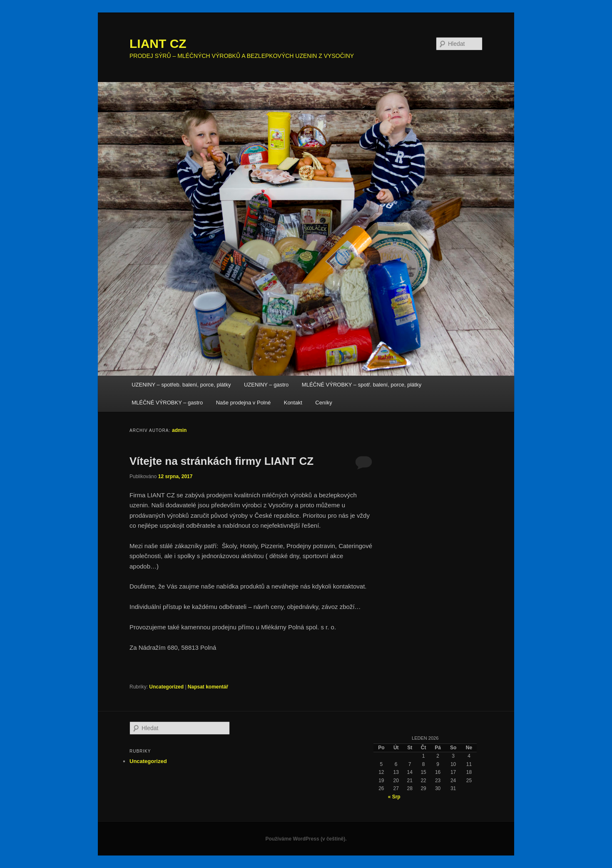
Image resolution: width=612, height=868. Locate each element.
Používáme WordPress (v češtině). (306, 839)
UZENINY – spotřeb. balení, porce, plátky (181, 385)
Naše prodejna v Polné (244, 403)
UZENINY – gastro (266, 385)
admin (179, 430)
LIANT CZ (158, 44)
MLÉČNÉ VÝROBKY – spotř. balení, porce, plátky (362, 385)
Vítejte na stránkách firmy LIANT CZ (221, 461)
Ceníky (323, 403)
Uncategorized (166, 687)
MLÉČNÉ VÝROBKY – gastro (167, 403)
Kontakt (293, 403)
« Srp (394, 797)
